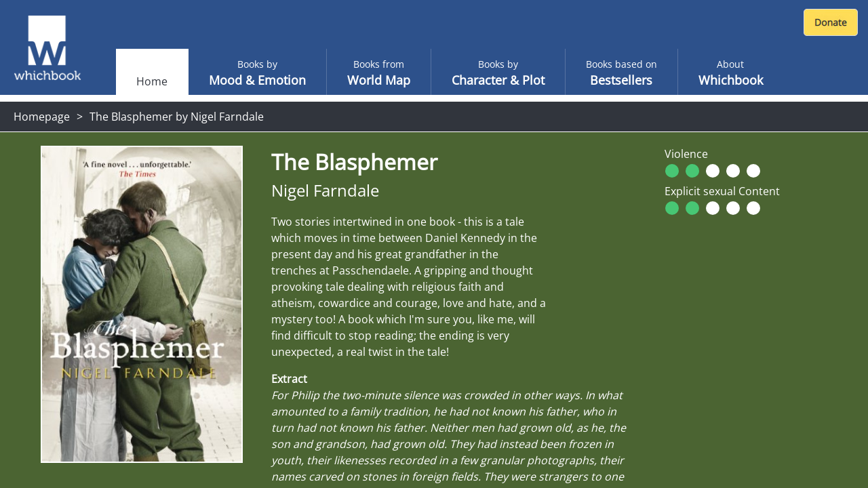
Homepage (42, 117)
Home (152, 81)
